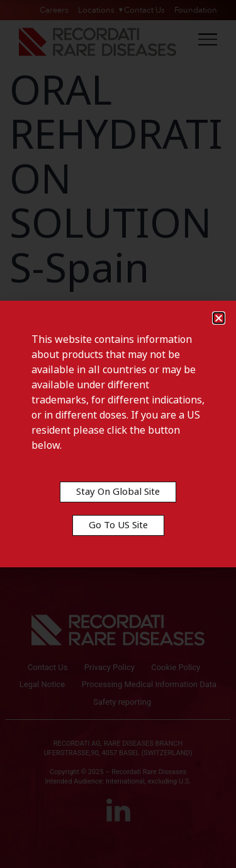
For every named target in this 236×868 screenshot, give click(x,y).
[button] (219, 318)
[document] (118, 434)
